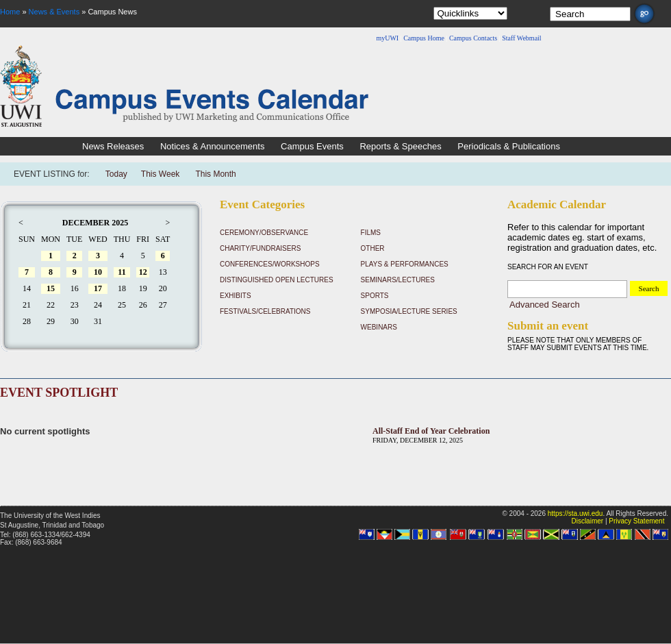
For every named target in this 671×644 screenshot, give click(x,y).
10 (98, 272)
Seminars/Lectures (398, 280)
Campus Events (312, 146)
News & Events (54, 12)
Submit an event (548, 326)
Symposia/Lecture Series (409, 311)
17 (98, 288)
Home (10, 12)
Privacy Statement (636, 521)
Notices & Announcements (212, 146)
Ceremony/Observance (264, 233)
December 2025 (95, 223)
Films (371, 233)
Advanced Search (545, 305)
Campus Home (424, 38)
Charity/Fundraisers (260, 248)
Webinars (379, 327)
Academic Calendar (557, 205)
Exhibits (236, 296)
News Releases (113, 146)
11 (122, 272)
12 (143, 272)
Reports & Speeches (400, 146)
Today (116, 174)
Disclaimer (587, 521)
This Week (160, 174)
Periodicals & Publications (509, 146)
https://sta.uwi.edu (575, 513)
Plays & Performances (405, 264)
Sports (375, 296)
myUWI (387, 38)
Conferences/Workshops (270, 264)
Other (373, 248)
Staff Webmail (521, 38)
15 (51, 288)
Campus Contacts (473, 38)
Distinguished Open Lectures (277, 280)
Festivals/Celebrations (265, 311)
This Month (215, 174)
